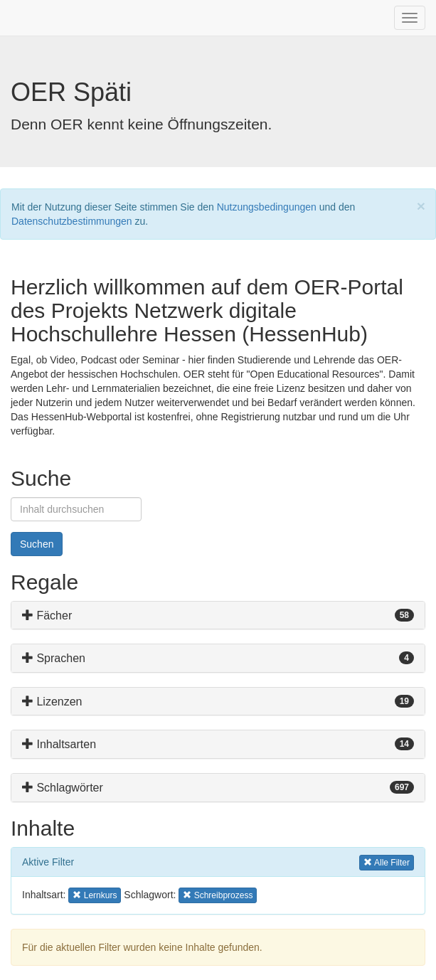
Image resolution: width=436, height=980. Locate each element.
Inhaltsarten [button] (59, 744)
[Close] (421, 206)
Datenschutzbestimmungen (72, 221)
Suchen (37, 544)
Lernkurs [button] (95, 894)
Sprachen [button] (54, 658)
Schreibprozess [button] (218, 894)
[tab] (218, 616)
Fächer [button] (47, 616)
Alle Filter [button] (387, 862)
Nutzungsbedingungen (267, 207)
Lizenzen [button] (52, 702)
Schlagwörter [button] (63, 788)
